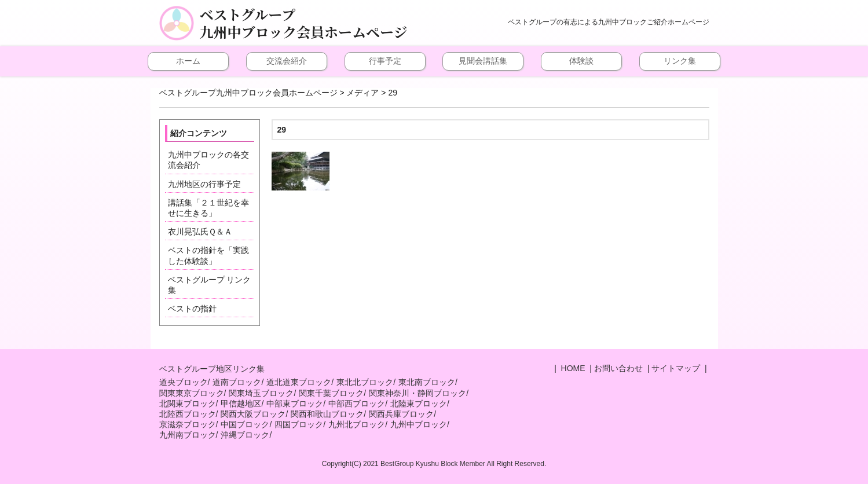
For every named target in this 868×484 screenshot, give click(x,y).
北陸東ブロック (419, 404)
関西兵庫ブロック (401, 414)
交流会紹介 (287, 61)
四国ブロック (299, 424)
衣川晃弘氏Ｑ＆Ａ (200, 232)
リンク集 (680, 61)
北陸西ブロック (188, 414)
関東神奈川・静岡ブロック (417, 393)
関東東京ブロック (192, 393)
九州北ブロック (357, 424)
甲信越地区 (241, 404)
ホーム (188, 61)
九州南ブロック (188, 435)
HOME (572, 368)
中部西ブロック (357, 404)
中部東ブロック (295, 404)
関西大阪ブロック (253, 414)
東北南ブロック (427, 382)
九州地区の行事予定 (204, 184)
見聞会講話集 (483, 61)
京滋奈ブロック (188, 424)
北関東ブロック (188, 404)
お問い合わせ (618, 368)
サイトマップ (676, 368)
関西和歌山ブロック (327, 414)
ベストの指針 (192, 309)
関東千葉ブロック (331, 393)
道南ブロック (237, 382)
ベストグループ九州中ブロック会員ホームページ (304, 23)
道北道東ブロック (299, 382)
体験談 (581, 61)
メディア (362, 93)
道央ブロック (184, 382)
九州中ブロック (419, 424)
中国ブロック (245, 424)
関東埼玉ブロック (261, 393)
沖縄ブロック (245, 435)
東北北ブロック (365, 382)
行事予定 (385, 61)
